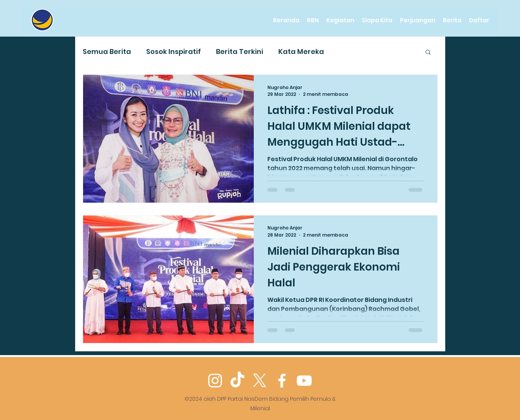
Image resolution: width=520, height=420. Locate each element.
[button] (428, 53)
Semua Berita (107, 52)
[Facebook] (282, 381)
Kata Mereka (301, 52)
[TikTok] (237, 381)
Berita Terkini (240, 52)
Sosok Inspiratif (174, 52)
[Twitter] (260, 381)
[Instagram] (215, 381)
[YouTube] (304, 381)
